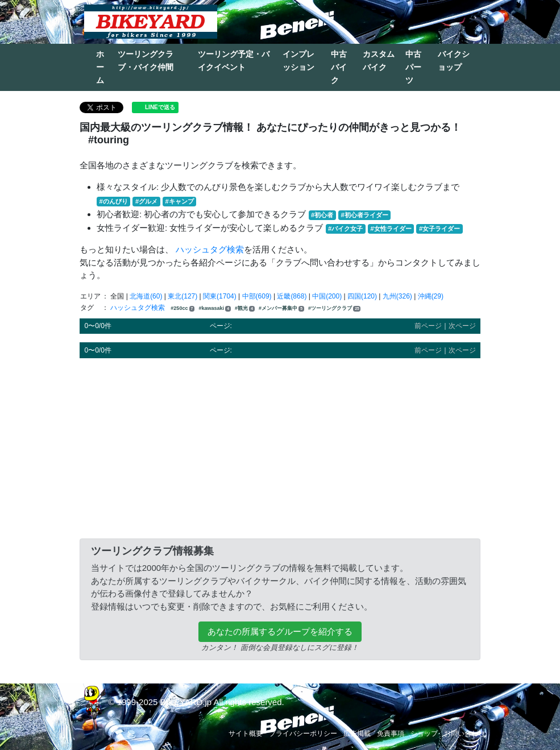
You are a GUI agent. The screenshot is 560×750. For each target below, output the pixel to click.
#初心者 (322, 215)
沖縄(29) (431, 296)
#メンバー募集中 (281, 308)
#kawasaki (214, 308)
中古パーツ (413, 67)
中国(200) (327, 296)
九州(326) (397, 296)
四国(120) (362, 296)
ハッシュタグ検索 (210, 249)
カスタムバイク (379, 61)
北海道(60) (146, 296)
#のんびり (114, 201)
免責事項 (391, 734)
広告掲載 (357, 734)
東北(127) (182, 296)
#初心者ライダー (364, 215)
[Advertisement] (280, 446)
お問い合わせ (464, 734)
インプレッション (298, 61)
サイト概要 (246, 734)
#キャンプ (179, 201)
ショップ (424, 734)
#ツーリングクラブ (334, 308)
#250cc (182, 308)
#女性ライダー (391, 229)
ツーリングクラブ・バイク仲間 (146, 61)
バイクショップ (454, 61)
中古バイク (339, 67)
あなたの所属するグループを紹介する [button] (280, 631)
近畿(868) (292, 296)
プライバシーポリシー (303, 734)
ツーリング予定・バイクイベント (234, 61)
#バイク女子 (345, 229)
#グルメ (146, 201)
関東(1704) (220, 296)
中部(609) (257, 296)
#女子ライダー (439, 229)
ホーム (100, 67)
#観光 (245, 308)
